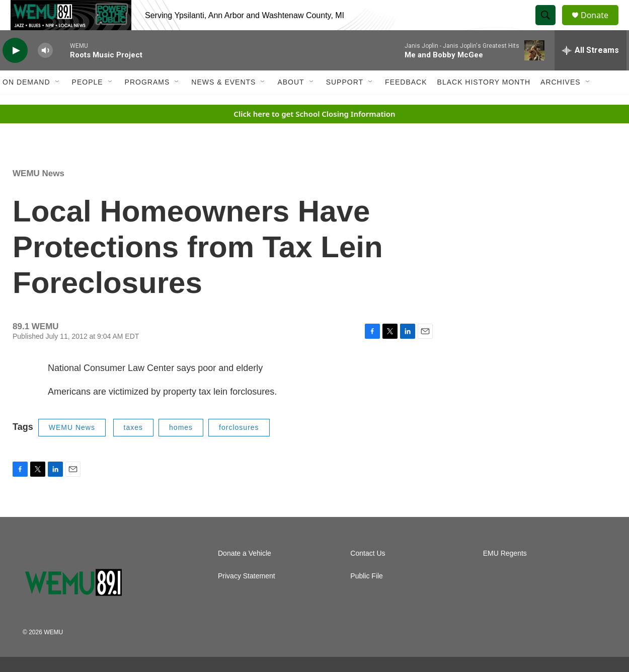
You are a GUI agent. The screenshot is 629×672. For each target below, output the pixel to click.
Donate (601, 26)
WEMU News (38, 196)
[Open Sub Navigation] (58, 105)
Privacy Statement (247, 599)
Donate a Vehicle (245, 576)
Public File (367, 599)
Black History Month (484, 105)
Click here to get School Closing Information (314, 136)
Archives (561, 105)
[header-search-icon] (550, 27)
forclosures (239, 450)
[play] (15, 73)
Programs (147, 105)
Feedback (406, 105)
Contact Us (368, 576)
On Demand (26, 105)
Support (345, 105)
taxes (133, 450)
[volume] (45, 73)
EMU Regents (505, 576)
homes (181, 450)
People (88, 105)
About (291, 105)
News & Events (223, 105)
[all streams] (591, 73)
